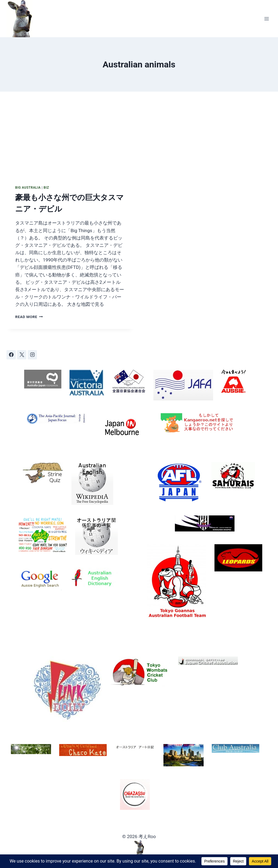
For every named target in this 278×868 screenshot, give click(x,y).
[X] (22, 355)
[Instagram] (32, 355)
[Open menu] (266, 19)
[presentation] (70, 134)
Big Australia (28, 188)
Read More (29, 317)
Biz (46, 188)
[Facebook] (11, 355)
